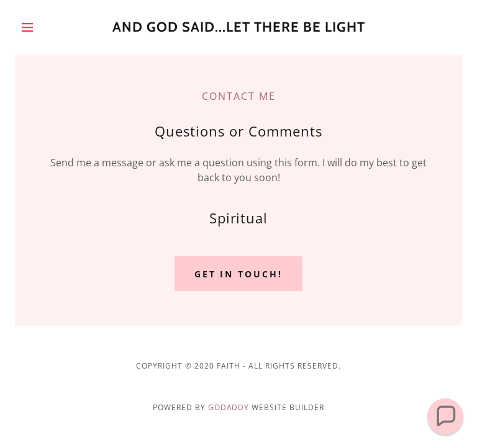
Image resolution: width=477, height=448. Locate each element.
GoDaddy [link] (229, 407)
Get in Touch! (239, 274)
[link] (238, 28)
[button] (48, 27)
